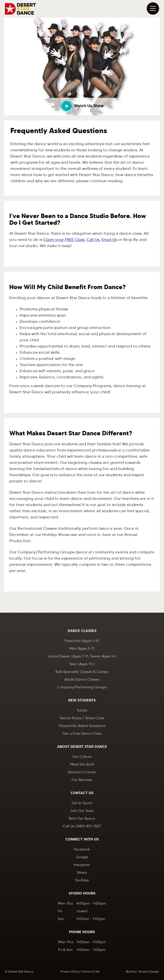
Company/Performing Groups (82, 687)
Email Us (109, 240)
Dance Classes (82, 631)
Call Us (93, 240)
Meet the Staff (82, 765)
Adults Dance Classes (82, 680)
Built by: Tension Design (143, 972)
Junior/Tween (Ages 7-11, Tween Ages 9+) (82, 657)
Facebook (82, 850)
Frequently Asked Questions (82, 726)
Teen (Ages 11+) (82, 664)
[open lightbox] (82, 107)
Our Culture (82, 757)
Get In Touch (82, 803)
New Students (82, 701)
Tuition (82, 711)
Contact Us (82, 793)
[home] (20, 9)
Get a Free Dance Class (82, 734)
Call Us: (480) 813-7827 (82, 826)
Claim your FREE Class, (64, 240)
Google (82, 857)
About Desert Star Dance (82, 747)
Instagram (82, 865)
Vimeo (82, 873)
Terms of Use (91, 972)
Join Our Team (82, 811)
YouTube (82, 881)
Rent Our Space (82, 819)
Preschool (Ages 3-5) (82, 641)
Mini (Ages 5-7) (82, 649)
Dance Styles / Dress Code (82, 718)
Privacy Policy (70, 972)
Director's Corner (82, 772)
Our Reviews (82, 780)
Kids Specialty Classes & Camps (82, 672)
